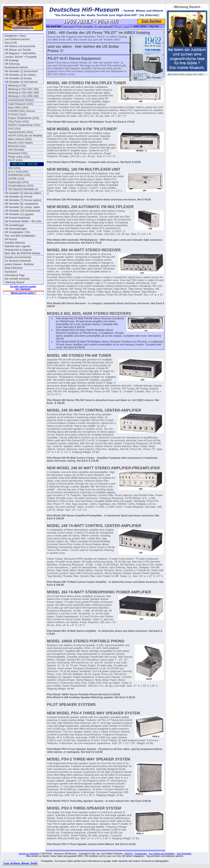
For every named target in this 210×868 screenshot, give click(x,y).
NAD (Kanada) (16, 150)
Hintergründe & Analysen (18, 250)
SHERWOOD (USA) (19, 175)
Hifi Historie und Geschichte (20, 46)
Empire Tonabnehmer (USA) (24, 118)
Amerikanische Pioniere (21, 100)
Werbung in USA (17, 86)
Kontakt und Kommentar (18, 257)
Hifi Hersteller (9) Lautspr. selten (22, 207)
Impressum (11, 272)
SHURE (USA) (16, 179)
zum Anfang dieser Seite (20, 863)
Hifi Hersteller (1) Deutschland (21, 71)
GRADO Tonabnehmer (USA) (24, 125)
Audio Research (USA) (21, 104)
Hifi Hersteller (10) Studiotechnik (22, 211)
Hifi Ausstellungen (14, 225)
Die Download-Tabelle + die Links (23, 221)
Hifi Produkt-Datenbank (17, 218)
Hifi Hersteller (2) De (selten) (20, 75)
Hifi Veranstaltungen (16, 229)
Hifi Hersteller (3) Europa (18, 78)
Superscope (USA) (18, 182)
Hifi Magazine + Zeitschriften (20, 53)
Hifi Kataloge (12, 60)
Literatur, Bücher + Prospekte (21, 57)
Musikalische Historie (16, 67)
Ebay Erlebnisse (14, 268)
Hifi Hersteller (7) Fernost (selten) (23, 200)
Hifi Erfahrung (12, 64)
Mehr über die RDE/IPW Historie (22, 253)
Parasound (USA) (18, 153)
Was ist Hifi (11, 43)
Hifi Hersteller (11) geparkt (19, 214)
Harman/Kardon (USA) (21, 132)
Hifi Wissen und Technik (18, 50)
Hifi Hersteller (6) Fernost (18, 197)
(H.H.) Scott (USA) (18, 172)
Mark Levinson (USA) (20, 139)
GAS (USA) (14, 129)
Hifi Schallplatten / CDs (17, 232)
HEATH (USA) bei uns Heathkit (25, 136)
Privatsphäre (141, 854)
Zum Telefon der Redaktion (162, 854)
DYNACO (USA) (17, 115)
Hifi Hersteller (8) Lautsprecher (21, 204)
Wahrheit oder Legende (17, 246)
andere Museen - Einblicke (19, 264)
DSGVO (129, 854)
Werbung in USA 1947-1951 (23, 89)
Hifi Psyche (11, 239)
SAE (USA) (14, 168)
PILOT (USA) (15, 160)
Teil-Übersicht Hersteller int (23, 189)
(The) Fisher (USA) (18, 122)
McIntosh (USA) (17, 146)
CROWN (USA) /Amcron (22, 111)
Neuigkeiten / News (15, 36)
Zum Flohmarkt (184, 854)
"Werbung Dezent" (15, 282)
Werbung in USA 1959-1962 (23, 96)
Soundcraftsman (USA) (21, 186)
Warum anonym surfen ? (23, 293)
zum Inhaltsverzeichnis (17, 39)
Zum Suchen (152, 21)
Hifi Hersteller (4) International (21, 82)
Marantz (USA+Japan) (20, 143)
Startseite (69, 26)
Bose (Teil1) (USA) (18, 108)
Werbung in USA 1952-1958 (23, 93)
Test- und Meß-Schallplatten (20, 236)
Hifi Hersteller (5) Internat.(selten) (23, 193)
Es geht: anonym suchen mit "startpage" (23, 288)
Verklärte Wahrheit (15, 243)
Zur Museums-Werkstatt (18, 261)
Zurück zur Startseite (29, 854)
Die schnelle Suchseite (17, 279)
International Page (15, 275)
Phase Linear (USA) (19, 157)
